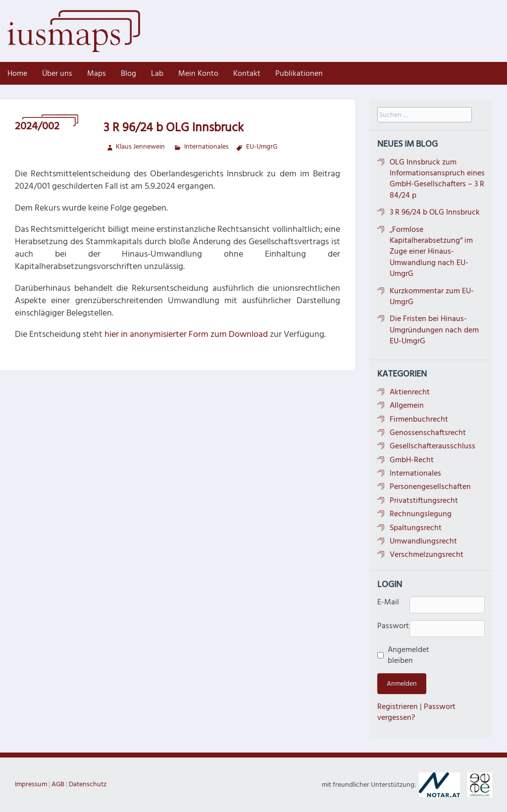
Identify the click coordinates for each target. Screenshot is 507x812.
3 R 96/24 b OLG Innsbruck (435, 212)
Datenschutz (88, 784)
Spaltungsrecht (416, 528)
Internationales (206, 146)
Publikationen (299, 73)
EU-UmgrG (262, 146)
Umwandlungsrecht (423, 541)
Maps (97, 73)
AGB (58, 784)
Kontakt (247, 73)
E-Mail (388, 602)
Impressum (31, 784)
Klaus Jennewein (140, 146)
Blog (128, 73)
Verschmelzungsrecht (427, 554)
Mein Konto (198, 73)
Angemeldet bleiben (402, 655)
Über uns (57, 73)
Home (17, 73)
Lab (157, 73)
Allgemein (407, 405)
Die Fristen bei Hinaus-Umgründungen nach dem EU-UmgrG (434, 330)
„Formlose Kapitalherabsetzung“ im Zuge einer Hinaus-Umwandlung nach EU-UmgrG (431, 252)
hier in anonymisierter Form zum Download (186, 334)
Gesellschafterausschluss (432, 446)
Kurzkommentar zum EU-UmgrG (432, 296)
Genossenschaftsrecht (428, 433)
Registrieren (398, 706)
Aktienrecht (410, 392)
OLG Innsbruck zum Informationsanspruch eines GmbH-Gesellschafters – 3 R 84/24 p (437, 179)
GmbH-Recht (412, 460)
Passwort (393, 626)
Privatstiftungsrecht (424, 500)
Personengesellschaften (430, 487)
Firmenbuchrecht (419, 419)
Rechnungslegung (421, 514)
